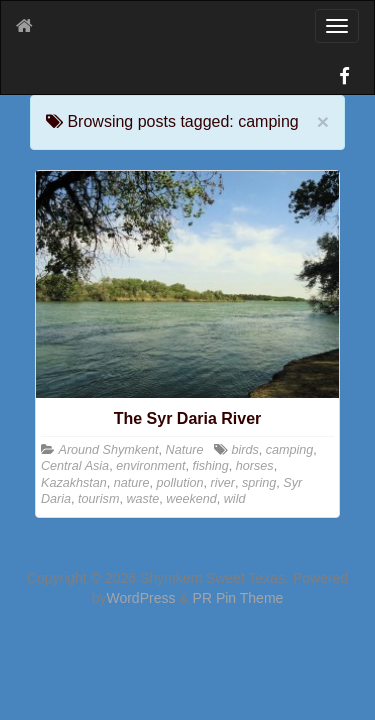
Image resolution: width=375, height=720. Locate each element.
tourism (98, 499)
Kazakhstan (74, 483)
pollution (180, 483)
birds (244, 450)
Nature (185, 450)
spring (259, 483)
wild (235, 499)
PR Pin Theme (238, 598)
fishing (210, 466)
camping (290, 450)
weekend (191, 499)
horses (255, 466)
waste (142, 499)
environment (150, 466)
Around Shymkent (109, 450)
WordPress (140, 598)
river (222, 483)
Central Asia (75, 466)
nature (132, 483)
